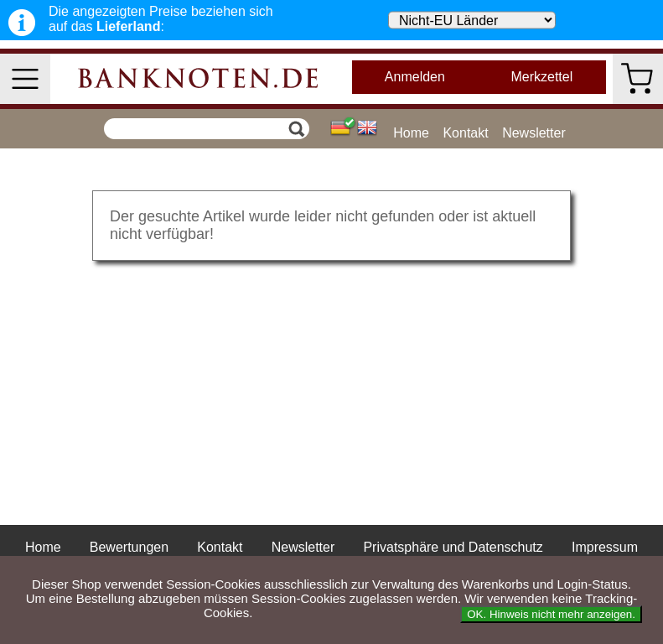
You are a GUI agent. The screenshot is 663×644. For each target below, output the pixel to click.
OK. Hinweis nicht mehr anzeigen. (551, 614)
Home (411, 133)
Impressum (605, 547)
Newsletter (534, 133)
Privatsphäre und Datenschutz (453, 547)
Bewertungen (129, 547)
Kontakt (465, 133)
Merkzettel (541, 77)
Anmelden (415, 77)
